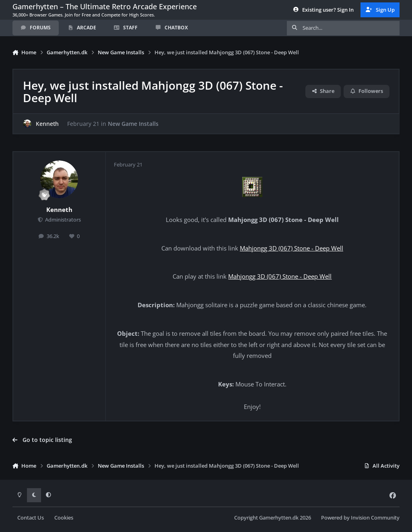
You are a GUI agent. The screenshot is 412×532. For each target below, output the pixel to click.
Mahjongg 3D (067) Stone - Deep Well (291, 248)
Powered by (360, 518)
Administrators (62, 220)
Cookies (64, 518)
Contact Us (31, 518)
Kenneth (47, 124)
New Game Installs (133, 124)
